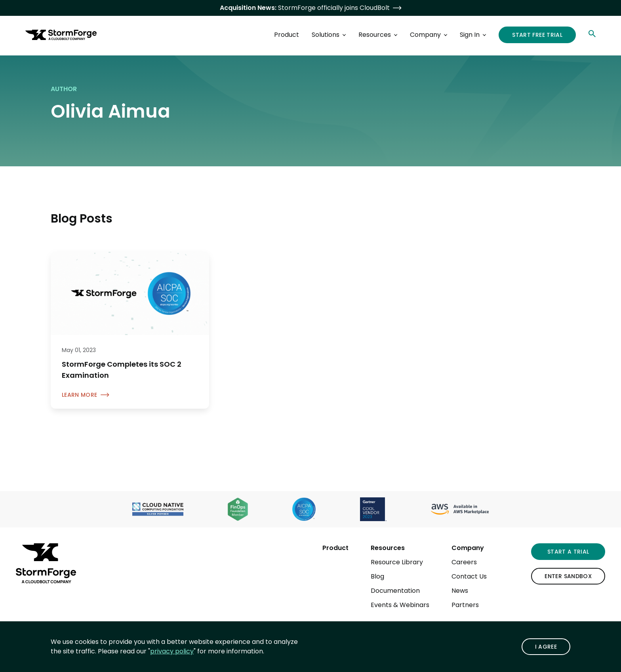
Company (468, 548)
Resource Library (397, 562)
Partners (465, 605)
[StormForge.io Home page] (61, 35)
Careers (464, 562)
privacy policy (172, 651)
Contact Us (469, 576)
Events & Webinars (400, 605)
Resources (388, 548)
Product (335, 548)
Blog (377, 576)
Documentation (395, 591)
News (460, 591)
